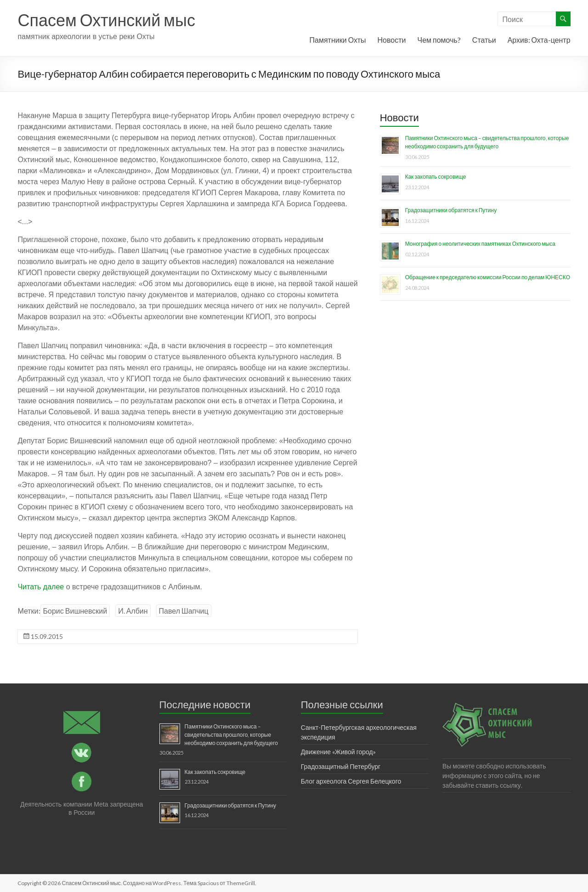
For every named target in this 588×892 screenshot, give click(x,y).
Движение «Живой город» (338, 752)
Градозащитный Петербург (341, 766)
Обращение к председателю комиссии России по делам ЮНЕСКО (488, 277)
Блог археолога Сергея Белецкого (351, 781)
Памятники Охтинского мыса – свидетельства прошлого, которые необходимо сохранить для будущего (231, 735)
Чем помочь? (439, 40)
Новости (392, 40)
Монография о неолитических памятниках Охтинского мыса (480, 244)
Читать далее (41, 587)
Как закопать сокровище (436, 177)
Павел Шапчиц (184, 611)
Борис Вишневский (75, 611)
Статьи (484, 40)
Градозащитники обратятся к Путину (451, 210)
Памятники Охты (338, 40)
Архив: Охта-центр (539, 40)
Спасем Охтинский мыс (106, 20)
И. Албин (133, 611)
